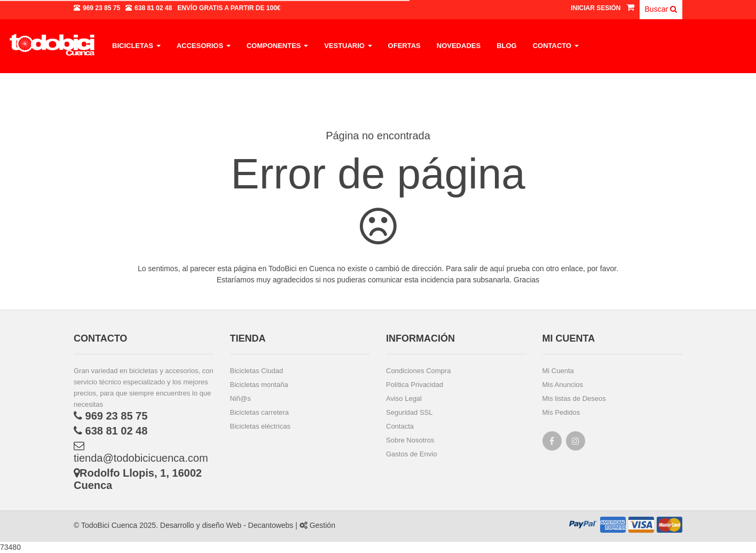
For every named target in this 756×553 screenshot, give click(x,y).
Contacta (400, 426)
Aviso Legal (404, 398)
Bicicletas (136, 46)
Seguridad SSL (409, 412)
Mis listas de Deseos (574, 398)
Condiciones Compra (418, 371)
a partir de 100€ (229, 8)
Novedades (459, 46)
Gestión (317, 525)
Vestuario (348, 46)
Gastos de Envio (411, 454)
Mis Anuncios (563, 385)
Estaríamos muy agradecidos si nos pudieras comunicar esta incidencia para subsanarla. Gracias (378, 280)
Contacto (556, 46)
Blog (507, 46)
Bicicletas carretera (260, 412)
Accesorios (204, 46)
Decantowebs (270, 525)
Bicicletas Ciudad (257, 371)
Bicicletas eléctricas (260, 426)
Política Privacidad (415, 385)
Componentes (277, 46)
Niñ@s (241, 398)
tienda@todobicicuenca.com (141, 452)
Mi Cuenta (558, 371)
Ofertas (404, 46)
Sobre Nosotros (410, 440)
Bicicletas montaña (259, 385)
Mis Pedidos (561, 412)
